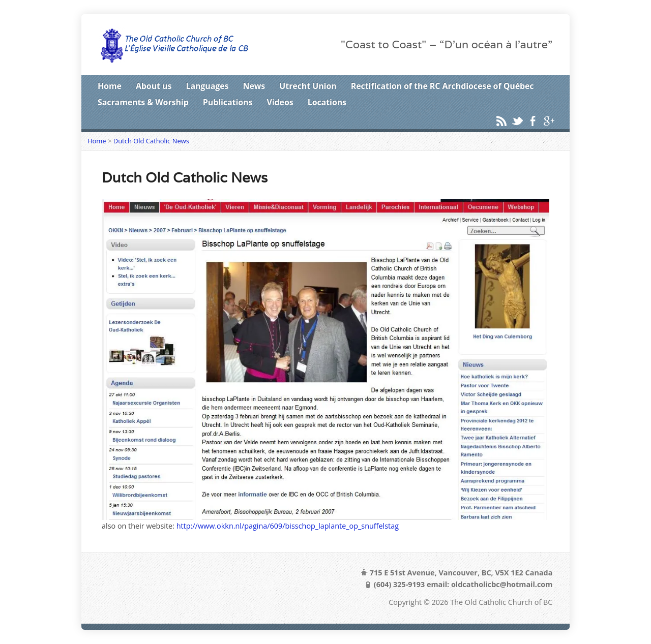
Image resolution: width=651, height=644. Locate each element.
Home (110, 86)
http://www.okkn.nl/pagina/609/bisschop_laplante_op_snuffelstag (288, 526)
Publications (228, 102)
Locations (327, 102)
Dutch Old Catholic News (151, 141)
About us (154, 86)
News (254, 86)
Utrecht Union (308, 86)
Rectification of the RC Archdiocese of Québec (442, 86)
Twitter (517, 121)
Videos (280, 102)
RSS (501, 121)
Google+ (549, 121)
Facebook (533, 121)
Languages (207, 86)
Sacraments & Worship (143, 102)
